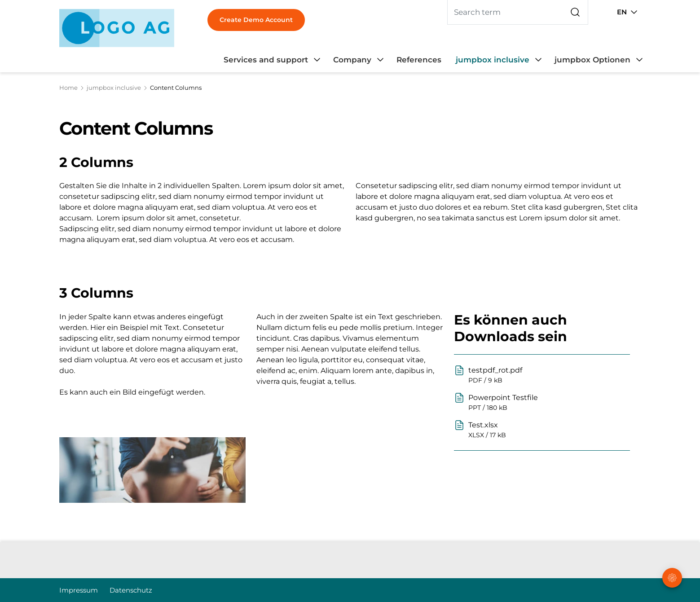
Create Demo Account (256, 20)
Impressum (79, 590)
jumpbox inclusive (114, 88)
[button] (673, 546)
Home (68, 88)
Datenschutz (131, 590)
